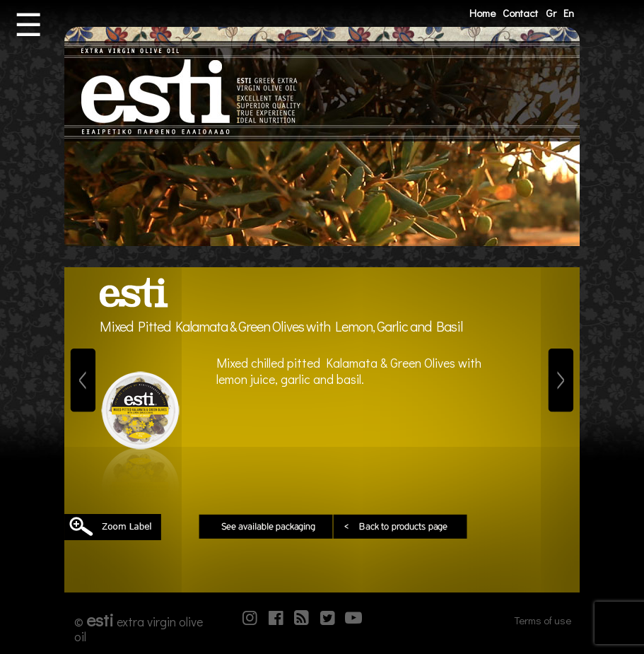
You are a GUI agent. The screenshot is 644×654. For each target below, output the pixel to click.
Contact (520, 13)
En (569, 13)
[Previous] (83, 380)
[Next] (561, 380)
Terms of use (543, 620)
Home (482, 13)
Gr (551, 13)
